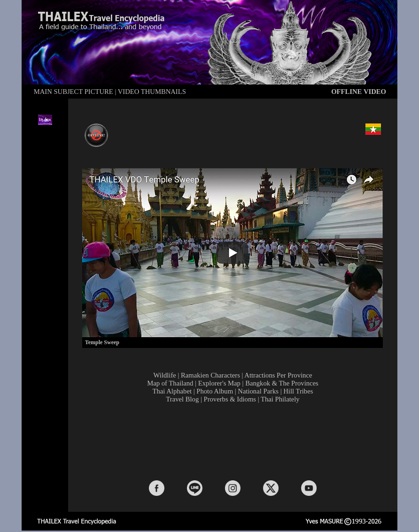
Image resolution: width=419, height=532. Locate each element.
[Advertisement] (235, 441)
